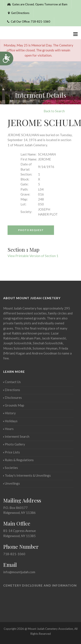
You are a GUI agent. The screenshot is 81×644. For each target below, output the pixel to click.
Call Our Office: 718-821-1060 (29, 22)
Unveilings (12, 483)
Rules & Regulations (18, 460)
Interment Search (16, 436)
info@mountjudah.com (19, 572)
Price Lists (12, 452)
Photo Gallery (14, 444)
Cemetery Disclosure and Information (40, 585)
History (10, 413)
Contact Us (12, 382)
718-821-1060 (14, 554)
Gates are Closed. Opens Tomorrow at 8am (37, 4)
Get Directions (18, 13)
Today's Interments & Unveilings (27, 475)
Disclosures (13, 397)
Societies (11, 468)
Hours (8, 429)
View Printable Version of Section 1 (33, 256)
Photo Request (31, 230)
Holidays (10, 421)
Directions (12, 390)
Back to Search (54, 111)
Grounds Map (14, 405)
